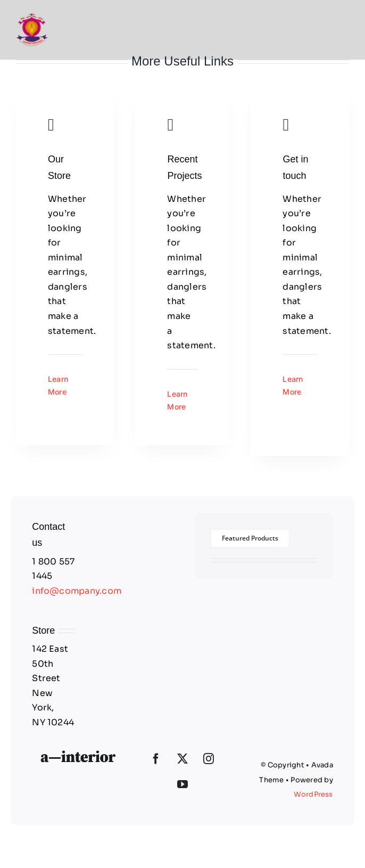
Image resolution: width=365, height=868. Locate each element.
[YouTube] (182, 784)
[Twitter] (182, 759)
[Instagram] (209, 759)
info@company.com (77, 591)
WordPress (313, 794)
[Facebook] (156, 759)
